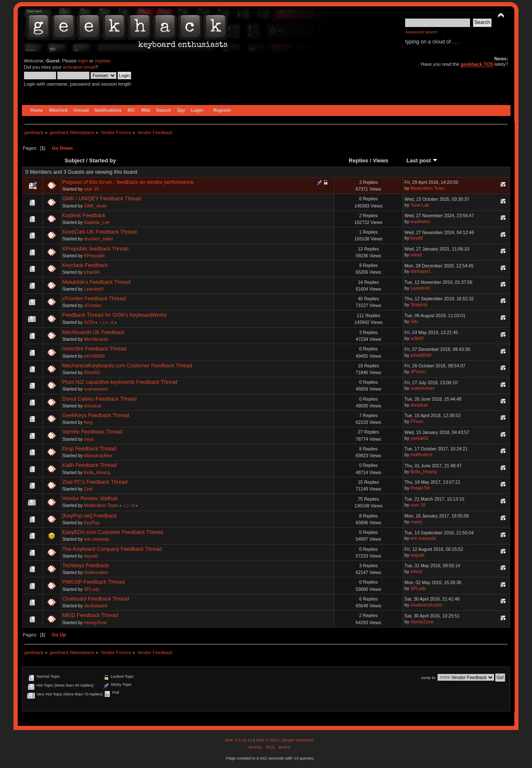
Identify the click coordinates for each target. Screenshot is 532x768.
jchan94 (92, 272)
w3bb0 (417, 338)
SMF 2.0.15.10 (239, 740)
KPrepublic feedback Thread (95, 249)
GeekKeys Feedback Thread (96, 415)
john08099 (94, 356)
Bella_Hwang (97, 472)
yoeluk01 (419, 438)
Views (380, 160)
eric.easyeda (97, 539)
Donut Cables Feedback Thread (100, 399)
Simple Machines (298, 740)
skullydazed (95, 606)
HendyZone (95, 622)
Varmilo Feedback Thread (92, 432)
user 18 (91, 189)
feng (88, 422)
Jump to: (429, 678)
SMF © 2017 (267, 740)
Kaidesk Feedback (84, 216)
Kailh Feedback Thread (90, 465)
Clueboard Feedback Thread (96, 599)
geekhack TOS (477, 64)
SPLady (92, 589)
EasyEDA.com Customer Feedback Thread (113, 532)
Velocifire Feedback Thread (94, 349)
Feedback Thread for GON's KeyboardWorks (115, 315)
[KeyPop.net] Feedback (90, 516)
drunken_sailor (99, 239)
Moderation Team (428, 188)
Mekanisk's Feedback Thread (97, 282)
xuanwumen (96, 389)
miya (89, 439)
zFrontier (93, 305)
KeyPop (92, 523)
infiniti (416, 571)
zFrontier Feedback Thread (94, 299)
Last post (422, 160)
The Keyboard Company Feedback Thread (112, 549)
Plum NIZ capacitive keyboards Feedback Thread (120, 382)
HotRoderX (422, 455)
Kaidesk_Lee (97, 222)
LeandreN (94, 289)
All (112, 323)
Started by (102, 160)
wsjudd (91, 556)
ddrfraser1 (421, 271)
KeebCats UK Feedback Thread (100, 232)
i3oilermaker (96, 572)
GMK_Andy (95, 206)
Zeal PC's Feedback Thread (95, 482)
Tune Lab (420, 205)
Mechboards (96, 339)
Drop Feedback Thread (89, 449)
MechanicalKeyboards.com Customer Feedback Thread (127, 366)
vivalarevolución (426, 605)
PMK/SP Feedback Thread (94, 582)
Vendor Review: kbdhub (90, 499)
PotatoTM (420, 488)
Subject (74, 160)
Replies (358, 160)
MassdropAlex (98, 455)
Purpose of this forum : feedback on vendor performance (128, 182)
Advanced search (421, 32)
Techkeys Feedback (86, 566)
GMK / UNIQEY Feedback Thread (102, 199)
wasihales (420, 221)
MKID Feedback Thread (90, 615)
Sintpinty (419, 305)
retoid (416, 255)
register (103, 61)
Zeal (88, 489)
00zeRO (92, 372)
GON (89, 322)
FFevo (417, 421)
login (83, 61)
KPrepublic (95, 256)
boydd (417, 238)
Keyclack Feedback (85, 265)
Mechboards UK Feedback (94, 332)
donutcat (93, 406)
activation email (79, 67)
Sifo (414, 321)
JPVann (418, 372)
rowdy (416, 522)
